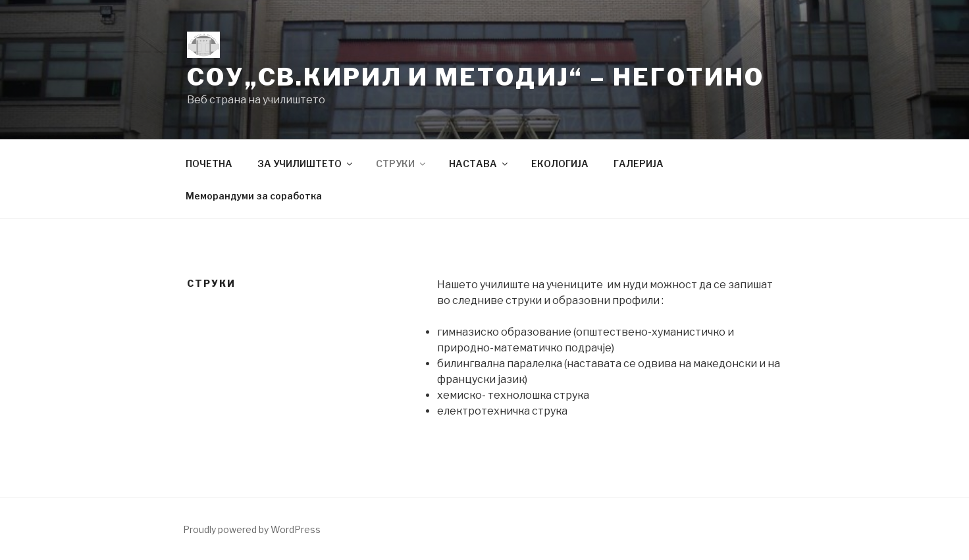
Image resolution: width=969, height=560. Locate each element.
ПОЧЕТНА (209, 164)
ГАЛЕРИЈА (639, 164)
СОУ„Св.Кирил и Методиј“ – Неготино (476, 77)
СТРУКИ (402, 164)
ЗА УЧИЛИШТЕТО (306, 164)
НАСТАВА (479, 164)
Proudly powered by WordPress (252, 529)
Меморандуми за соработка (254, 196)
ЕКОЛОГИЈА (560, 164)
